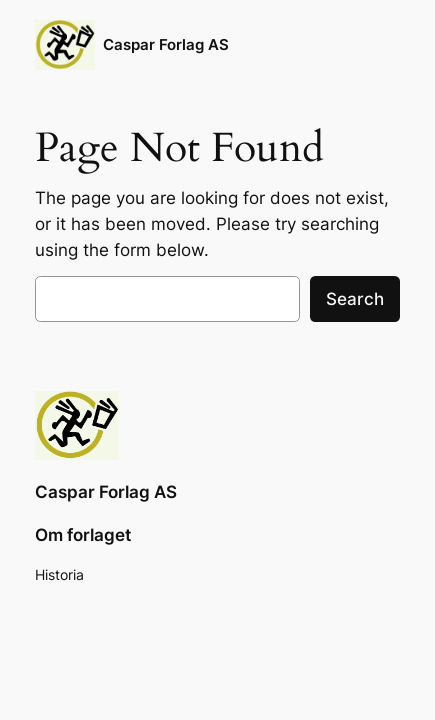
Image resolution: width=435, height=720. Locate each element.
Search (355, 299)
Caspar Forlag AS (166, 45)
